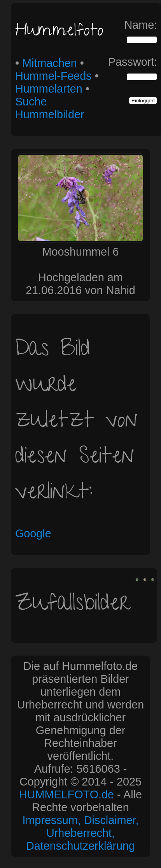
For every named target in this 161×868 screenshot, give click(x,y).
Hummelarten (49, 89)
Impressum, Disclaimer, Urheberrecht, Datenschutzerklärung (80, 833)
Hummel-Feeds (53, 76)
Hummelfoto (59, 32)
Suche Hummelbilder (50, 108)
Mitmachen (50, 63)
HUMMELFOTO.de (66, 794)
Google (33, 533)
